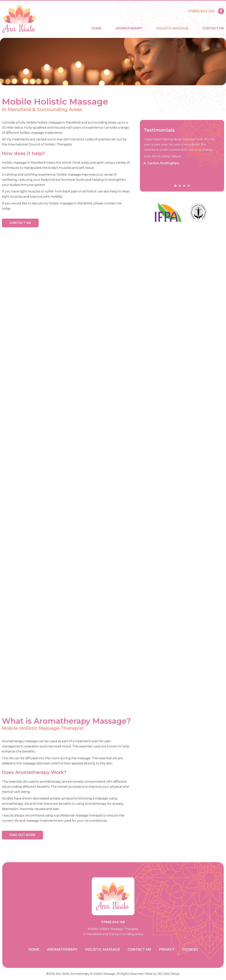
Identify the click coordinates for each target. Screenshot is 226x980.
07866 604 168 (201, 11)
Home (97, 28)
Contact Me (213, 28)
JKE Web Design (169, 974)
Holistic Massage (172, 28)
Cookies (190, 949)
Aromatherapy (129, 28)
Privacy (167, 949)
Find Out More (22, 835)
